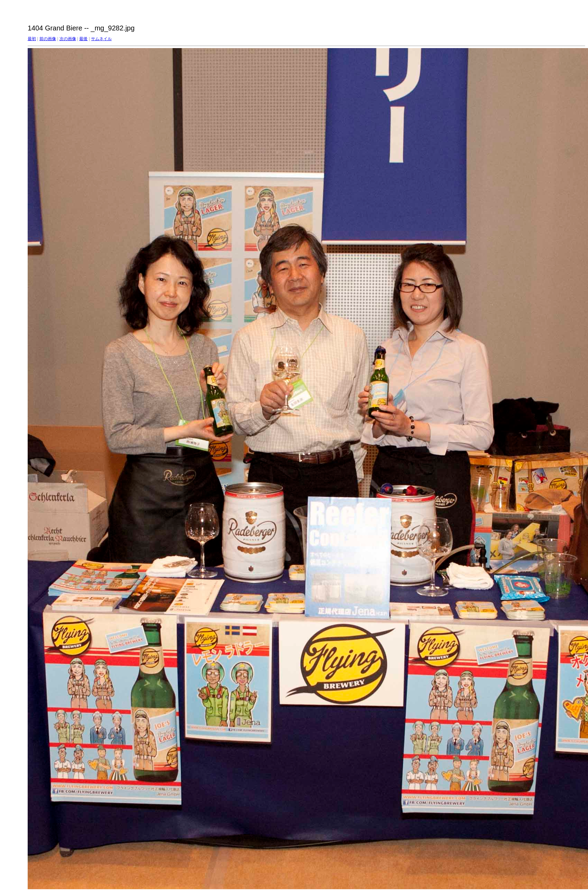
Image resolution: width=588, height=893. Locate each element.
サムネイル (101, 39)
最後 (83, 39)
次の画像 (68, 39)
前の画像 (48, 39)
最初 (32, 39)
